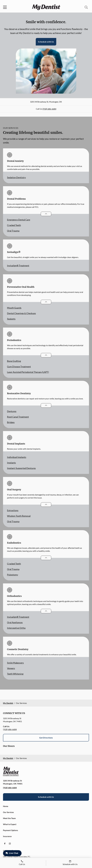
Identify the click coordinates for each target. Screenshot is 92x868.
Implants (11, 463)
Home (6, 806)
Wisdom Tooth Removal (19, 516)
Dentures (12, 411)
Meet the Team (9, 818)
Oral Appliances (15, 622)
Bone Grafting (14, 361)
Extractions (13, 510)
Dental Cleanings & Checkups (21, 313)
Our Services (8, 812)
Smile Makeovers (15, 663)
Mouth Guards (14, 308)
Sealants (11, 319)
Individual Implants (17, 457)
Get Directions (46, 738)
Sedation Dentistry (16, 177)
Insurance (7, 836)
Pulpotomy (13, 575)
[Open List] (46, 214)
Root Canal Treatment (18, 417)
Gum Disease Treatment (19, 367)
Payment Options (11, 830)
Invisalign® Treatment (18, 266)
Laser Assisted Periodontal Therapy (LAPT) (28, 372)
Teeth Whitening (15, 674)
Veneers (11, 668)
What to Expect (10, 824)
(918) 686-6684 (49, 109)
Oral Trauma (13, 231)
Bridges (11, 422)
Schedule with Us (46, 42)
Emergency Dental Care (19, 220)
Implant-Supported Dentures (21, 468)
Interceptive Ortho (16, 628)
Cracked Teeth (14, 225)
